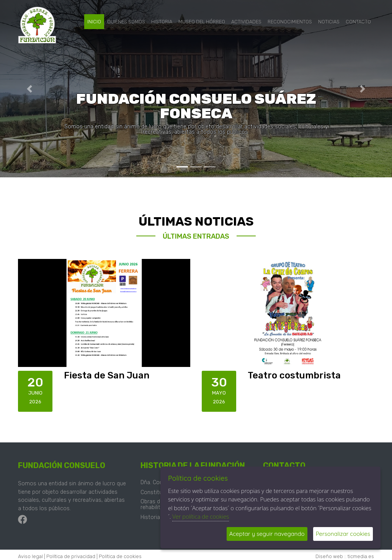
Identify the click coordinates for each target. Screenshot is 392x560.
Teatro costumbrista (294, 375)
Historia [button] (162, 22)
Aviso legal (30, 556)
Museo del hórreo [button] (202, 22)
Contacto (358, 22)
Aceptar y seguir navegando (267, 534)
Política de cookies (120, 556)
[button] (29, 89)
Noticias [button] (329, 22)
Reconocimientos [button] (290, 22)
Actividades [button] (246, 22)
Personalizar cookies (343, 534)
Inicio (94, 22)
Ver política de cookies (201, 516)
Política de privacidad (71, 556)
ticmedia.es (361, 556)
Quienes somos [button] (126, 22)
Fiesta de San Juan (107, 375)
